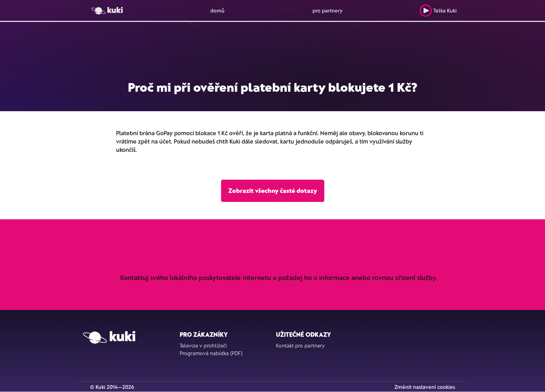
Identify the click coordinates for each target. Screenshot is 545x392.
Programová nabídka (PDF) (211, 353)
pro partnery (328, 10)
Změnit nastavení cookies (425, 387)
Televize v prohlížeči (203, 345)
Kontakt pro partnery (300, 345)
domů (217, 10)
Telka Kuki (438, 11)
